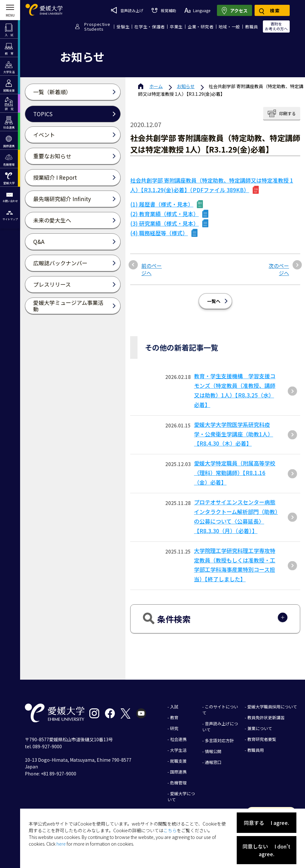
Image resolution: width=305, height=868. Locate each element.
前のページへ (152, 269)
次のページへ (279, 269)
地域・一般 (229, 27)
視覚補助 (164, 10)
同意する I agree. (266, 823)
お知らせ (186, 86)
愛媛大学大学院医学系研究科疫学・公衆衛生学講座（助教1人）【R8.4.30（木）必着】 (234, 434)
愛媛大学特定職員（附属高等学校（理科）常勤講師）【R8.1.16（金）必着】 (235, 473)
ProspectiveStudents (97, 26)
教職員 (252, 27)
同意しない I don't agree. (266, 850)
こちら (170, 830)
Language (197, 10)
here (61, 844)
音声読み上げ (127, 10)
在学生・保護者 (150, 27)
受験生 (123, 27)
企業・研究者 (201, 27)
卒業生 (176, 27)
